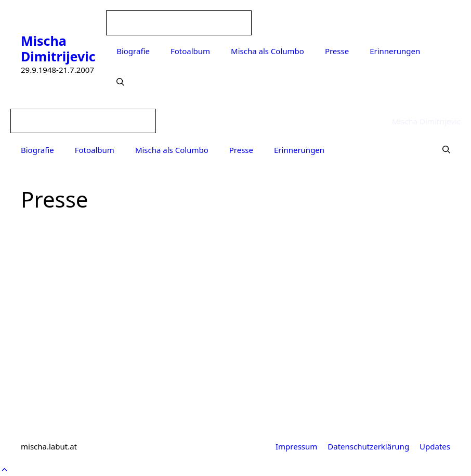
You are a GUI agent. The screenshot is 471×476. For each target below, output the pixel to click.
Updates (435, 446)
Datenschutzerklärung (368, 446)
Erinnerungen (395, 51)
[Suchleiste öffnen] (120, 82)
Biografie (133, 51)
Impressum (296, 446)
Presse (337, 51)
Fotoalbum (190, 51)
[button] (4, 469)
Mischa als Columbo (267, 51)
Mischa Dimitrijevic (58, 48)
